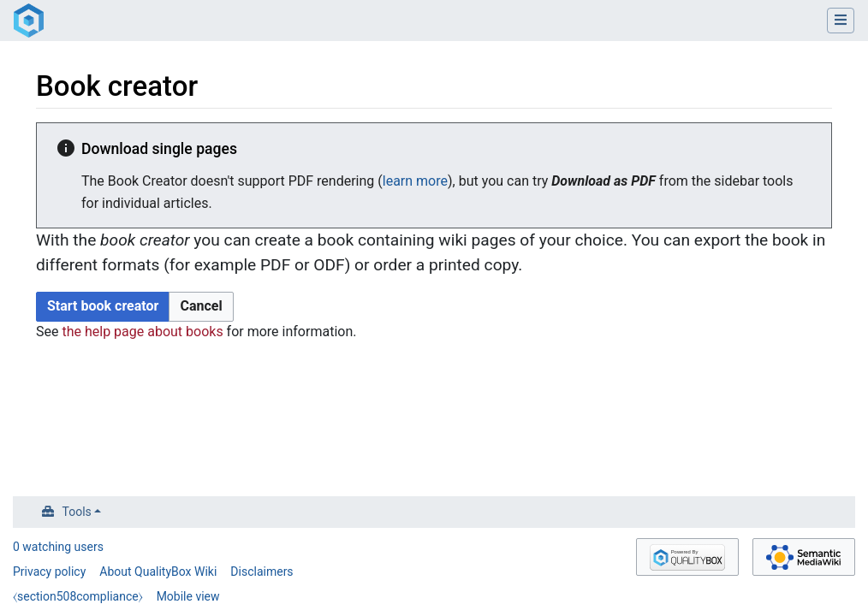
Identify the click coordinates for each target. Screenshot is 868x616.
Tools (77, 512)
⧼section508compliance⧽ (78, 596)
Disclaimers (262, 572)
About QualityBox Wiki (158, 572)
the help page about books (142, 332)
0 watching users (58, 547)
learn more (415, 181)
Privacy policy (49, 572)
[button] (201, 307)
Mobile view (188, 596)
